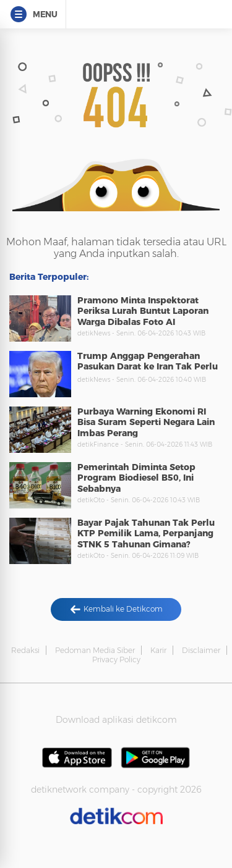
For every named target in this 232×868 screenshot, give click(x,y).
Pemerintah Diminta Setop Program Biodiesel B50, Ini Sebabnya (136, 478)
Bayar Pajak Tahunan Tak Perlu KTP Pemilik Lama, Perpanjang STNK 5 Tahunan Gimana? (146, 533)
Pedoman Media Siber (95, 650)
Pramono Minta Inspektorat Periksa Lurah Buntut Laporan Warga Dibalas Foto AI (143, 311)
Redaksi (25, 650)
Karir (158, 650)
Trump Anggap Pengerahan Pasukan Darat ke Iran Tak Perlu (148, 361)
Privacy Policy (116, 659)
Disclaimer (201, 650)
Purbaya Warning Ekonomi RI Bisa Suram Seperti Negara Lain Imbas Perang (146, 422)
